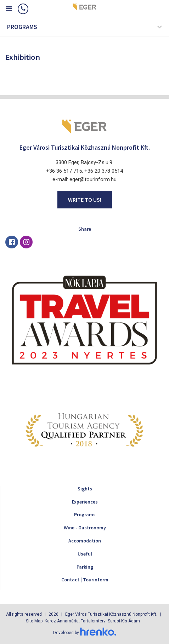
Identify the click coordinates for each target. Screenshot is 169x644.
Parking (85, 567)
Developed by (85, 633)
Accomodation (85, 541)
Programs (85, 514)
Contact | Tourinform (85, 580)
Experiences (85, 502)
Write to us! (85, 200)
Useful (85, 554)
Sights (85, 489)
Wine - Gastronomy (85, 528)
